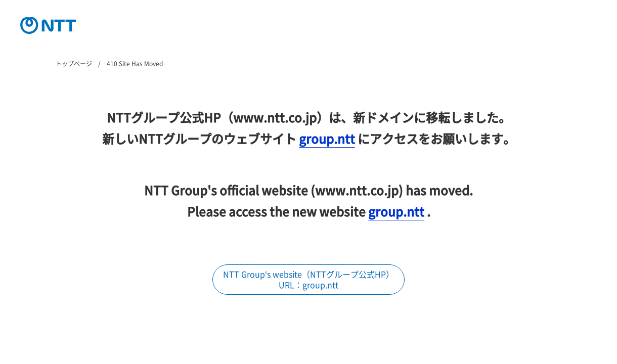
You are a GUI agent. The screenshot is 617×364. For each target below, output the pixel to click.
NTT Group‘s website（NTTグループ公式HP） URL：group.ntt (308, 279)
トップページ (74, 63)
